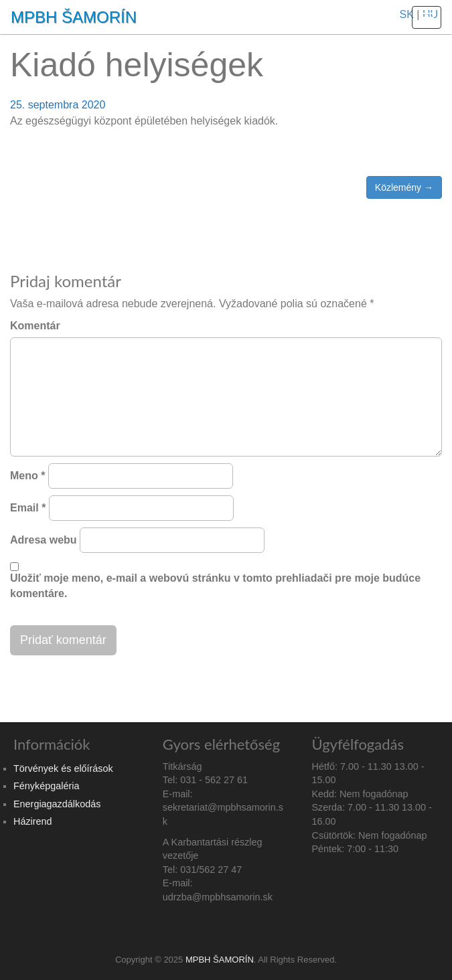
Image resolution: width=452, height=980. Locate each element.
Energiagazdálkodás (57, 804)
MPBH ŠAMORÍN (74, 17)
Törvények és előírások (63, 768)
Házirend (33, 821)
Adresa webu (44, 540)
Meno (27, 476)
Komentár (35, 326)
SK (407, 14)
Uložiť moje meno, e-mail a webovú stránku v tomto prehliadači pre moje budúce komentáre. (215, 586)
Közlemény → (404, 187)
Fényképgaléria (46, 786)
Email (28, 508)
